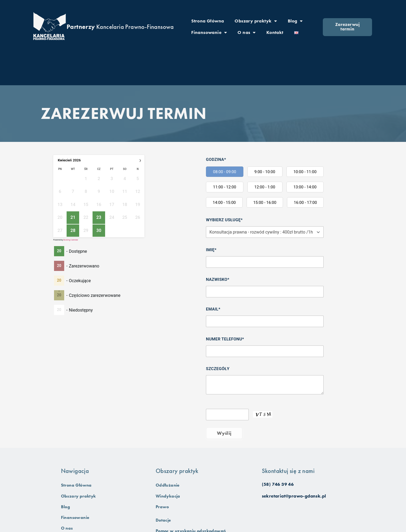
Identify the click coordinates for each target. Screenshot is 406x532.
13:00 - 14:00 (305, 187)
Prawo (163, 507)
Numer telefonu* (225, 339)
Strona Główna (208, 21)
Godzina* (216, 160)
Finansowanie (209, 32)
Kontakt (275, 32)
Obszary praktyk (256, 21)
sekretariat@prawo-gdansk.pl (294, 496)
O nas (246, 32)
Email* (213, 309)
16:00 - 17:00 (305, 203)
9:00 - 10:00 (265, 172)
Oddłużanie (168, 485)
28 (73, 230)
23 (99, 217)
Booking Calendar (71, 240)
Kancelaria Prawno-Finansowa (120, 27)
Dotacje (164, 520)
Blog (295, 21)
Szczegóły (218, 369)
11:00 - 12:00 (225, 187)
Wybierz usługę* (224, 220)
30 (99, 230)
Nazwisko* (218, 279)
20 (59, 251)
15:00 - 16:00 (265, 203)
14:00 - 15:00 (224, 203)
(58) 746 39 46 (278, 484)
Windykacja (169, 496)
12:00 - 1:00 (265, 187)
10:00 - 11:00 (305, 172)
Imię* (211, 250)
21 (73, 217)
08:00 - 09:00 (225, 172)
